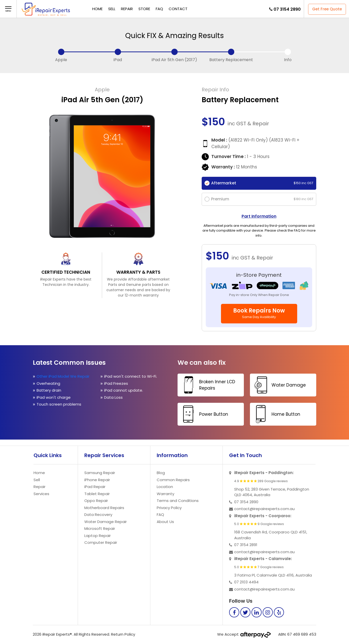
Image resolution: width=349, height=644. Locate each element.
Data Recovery (98, 515)
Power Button (203, 414)
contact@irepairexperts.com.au (264, 509)
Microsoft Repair (100, 528)
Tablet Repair (97, 494)
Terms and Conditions (178, 501)
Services (41, 494)
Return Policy (123, 634)
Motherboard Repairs (104, 508)
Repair (127, 9)
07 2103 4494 (246, 582)
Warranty (165, 494)
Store (144, 9)
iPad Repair (95, 487)
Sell (112, 9)
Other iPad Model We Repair (63, 376)
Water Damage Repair (106, 522)
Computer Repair (101, 542)
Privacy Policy (169, 508)
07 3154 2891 (246, 545)
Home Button (276, 414)
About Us (165, 522)
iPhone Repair (97, 480)
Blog (161, 473)
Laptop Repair (98, 536)
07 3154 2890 (287, 9)
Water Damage (279, 385)
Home (97, 9)
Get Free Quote (327, 9)
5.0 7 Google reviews (259, 567)
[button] (8, 9)
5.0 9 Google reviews (259, 524)
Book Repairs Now (259, 313)
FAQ (159, 9)
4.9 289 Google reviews (261, 481)
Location (165, 487)
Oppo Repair (96, 501)
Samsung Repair (100, 473)
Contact (178, 9)
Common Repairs (173, 480)
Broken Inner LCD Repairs (207, 385)
